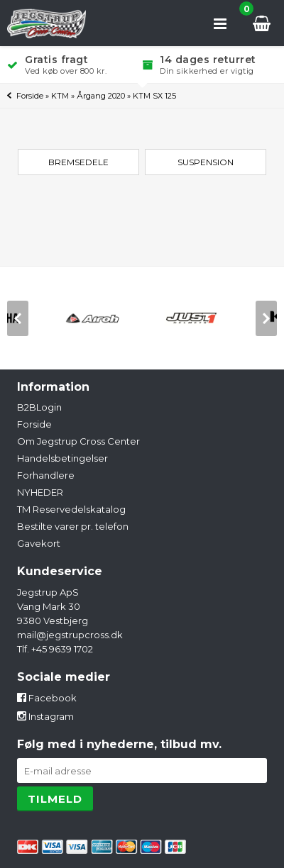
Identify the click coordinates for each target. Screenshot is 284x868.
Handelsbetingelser (62, 458)
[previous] (18, 318)
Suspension (206, 162)
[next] (266, 318)
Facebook (47, 698)
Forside (30, 96)
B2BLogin (39, 407)
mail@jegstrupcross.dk (70, 635)
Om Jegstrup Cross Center (78, 441)
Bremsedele (78, 162)
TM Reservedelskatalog (71, 509)
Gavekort (39, 543)
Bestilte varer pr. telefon (73, 526)
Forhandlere (46, 475)
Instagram (45, 716)
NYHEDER (40, 492)
